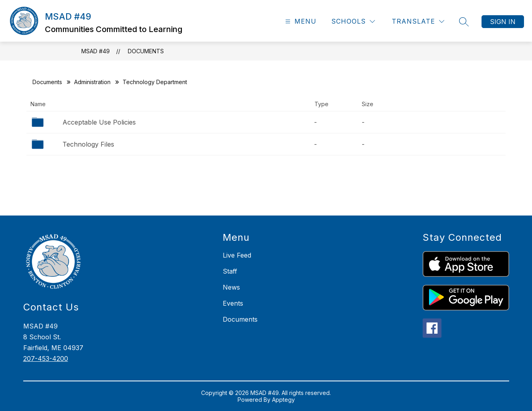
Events (233, 303)
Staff (230, 271)
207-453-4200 (46, 359)
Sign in (503, 22)
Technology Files (88, 144)
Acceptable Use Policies (99, 122)
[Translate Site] (418, 21)
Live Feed (237, 255)
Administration (92, 82)
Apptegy (283, 400)
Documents (146, 51)
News (231, 287)
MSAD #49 (96, 51)
